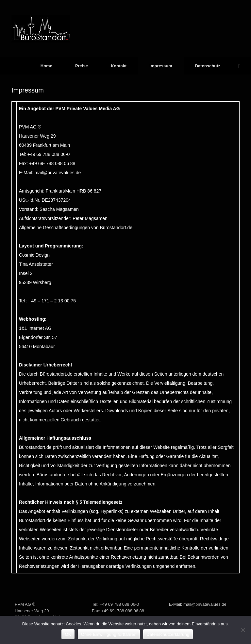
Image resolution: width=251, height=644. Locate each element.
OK (68, 634)
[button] (241, 66)
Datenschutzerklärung (168, 634)
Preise (82, 66)
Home (46, 66)
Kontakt (119, 66)
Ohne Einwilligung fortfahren (109, 634)
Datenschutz (208, 66)
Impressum (161, 66)
